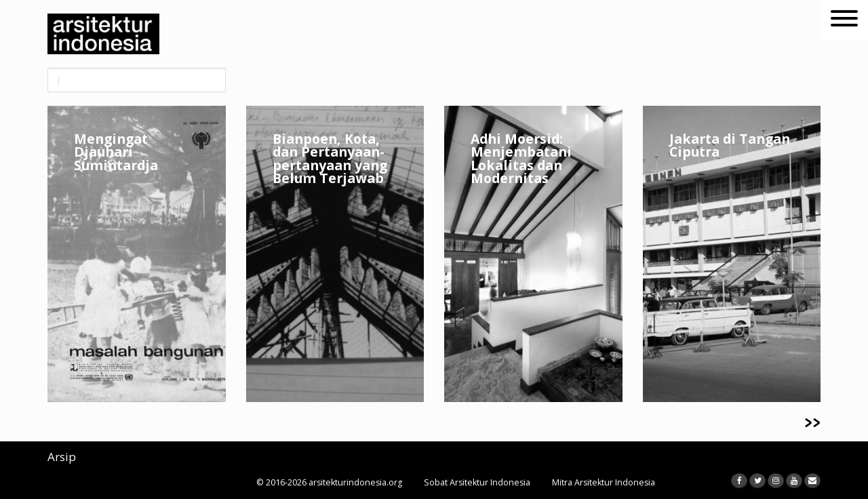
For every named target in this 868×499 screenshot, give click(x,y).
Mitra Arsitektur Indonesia (604, 482)
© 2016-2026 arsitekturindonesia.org (329, 482)
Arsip (62, 457)
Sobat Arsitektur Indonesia (477, 482)
